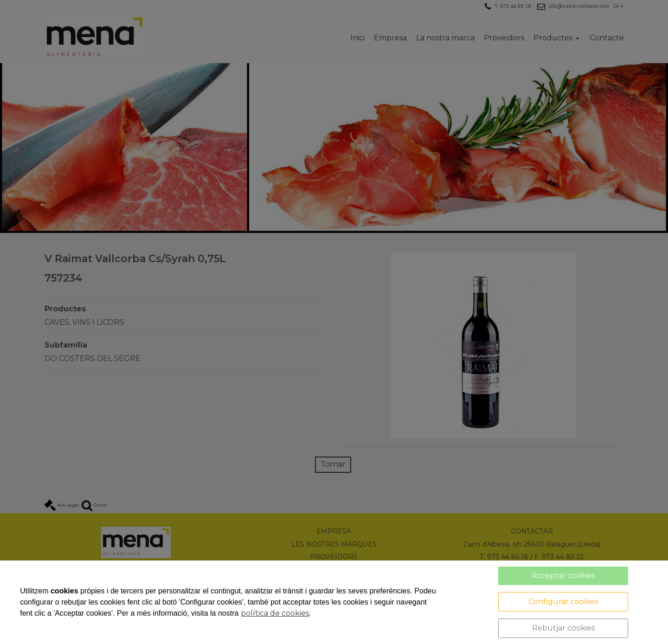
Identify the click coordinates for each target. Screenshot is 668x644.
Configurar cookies (563, 602)
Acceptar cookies (563, 576)
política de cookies (275, 613)
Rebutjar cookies (563, 628)
